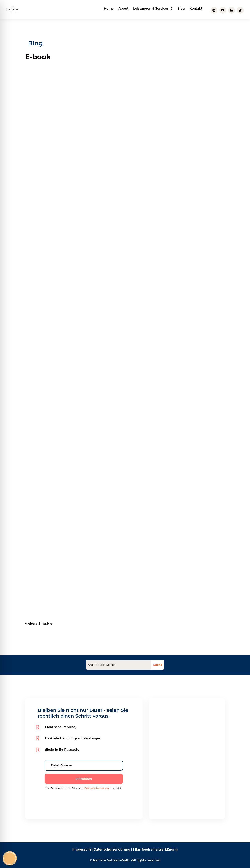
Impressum (82, 850)
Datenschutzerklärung (97, 788)
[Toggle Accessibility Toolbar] (10, 858)
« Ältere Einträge (39, 624)
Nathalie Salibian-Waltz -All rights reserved (127, 860)
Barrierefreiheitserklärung (156, 850)
